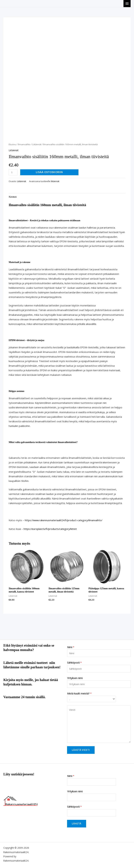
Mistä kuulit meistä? (79, 693)
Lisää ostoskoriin (49, 172)
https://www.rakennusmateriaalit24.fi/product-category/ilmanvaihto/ (64, 520)
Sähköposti (74, 663)
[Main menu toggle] (127, 4)
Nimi (71, 647)
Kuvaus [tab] (13, 197)
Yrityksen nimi (75, 678)
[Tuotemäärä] (13, 172)
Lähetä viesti (81, 750)
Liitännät (37, 144)
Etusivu (12, 144)
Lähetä (77, 824)
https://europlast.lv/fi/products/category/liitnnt (50, 529)
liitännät (55, 181)
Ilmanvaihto (24, 144)
